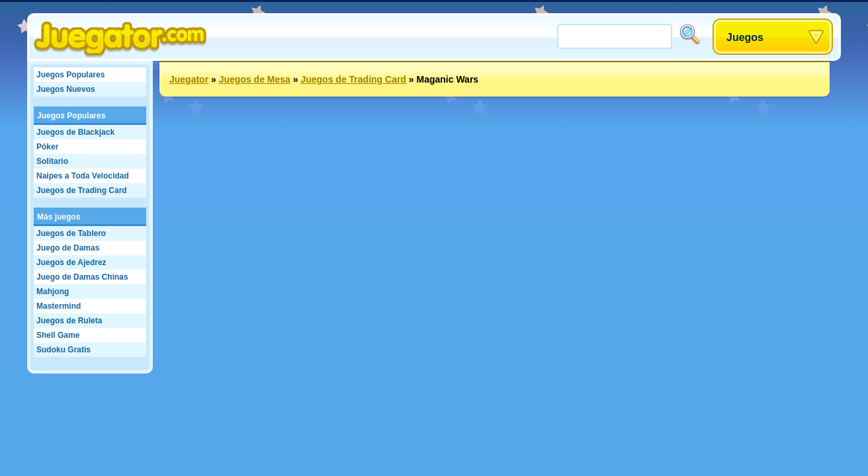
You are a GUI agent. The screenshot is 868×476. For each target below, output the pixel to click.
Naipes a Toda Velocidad (83, 176)
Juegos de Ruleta (69, 321)
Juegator (189, 79)
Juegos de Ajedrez (71, 262)
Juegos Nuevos (66, 89)
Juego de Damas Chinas (82, 277)
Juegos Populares (70, 75)
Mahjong (53, 292)
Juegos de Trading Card (82, 190)
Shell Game (58, 335)
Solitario (52, 161)
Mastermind (59, 306)
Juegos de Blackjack (75, 132)
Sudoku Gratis (64, 350)
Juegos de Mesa (255, 79)
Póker (47, 147)
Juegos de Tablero (71, 233)
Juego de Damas (68, 248)
